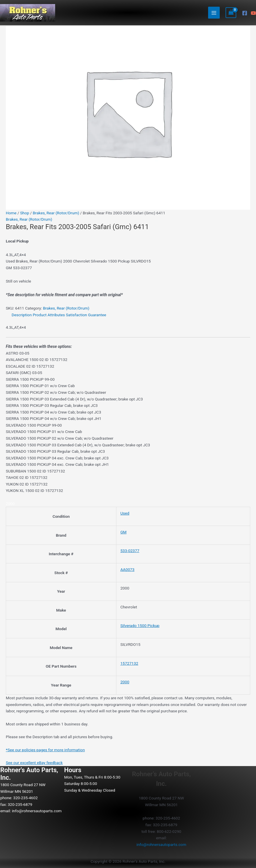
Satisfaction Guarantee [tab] (86, 315)
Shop (25, 213)
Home (11, 213)
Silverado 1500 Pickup (140, 626)
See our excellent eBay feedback (34, 763)
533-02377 (130, 551)
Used (125, 513)
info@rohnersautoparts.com (37, 811)
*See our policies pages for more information (45, 750)
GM (124, 532)
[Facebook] (245, 13)
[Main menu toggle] (214, 13)
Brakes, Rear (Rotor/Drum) (56, 213)
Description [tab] (22, 315)
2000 (125, 682)
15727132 (129, 663)
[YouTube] (253, 13)
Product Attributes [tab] (49, 315)
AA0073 (128, 569)
